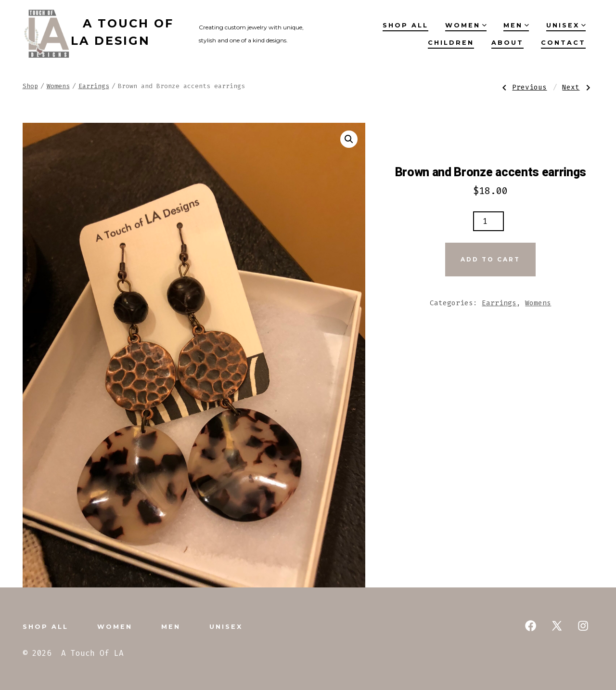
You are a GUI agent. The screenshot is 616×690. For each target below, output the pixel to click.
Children (451, 43)
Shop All (405, 25)
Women (466, 25)
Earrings (94, 86)
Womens (58, 86)
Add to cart (490, 259)
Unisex (566, 25)
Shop (30, 86)
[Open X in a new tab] (557, 626)
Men (516, 25)
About (507, 43)
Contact (563, 43)
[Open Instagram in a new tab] (583, 626)
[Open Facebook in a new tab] (531, 626)
